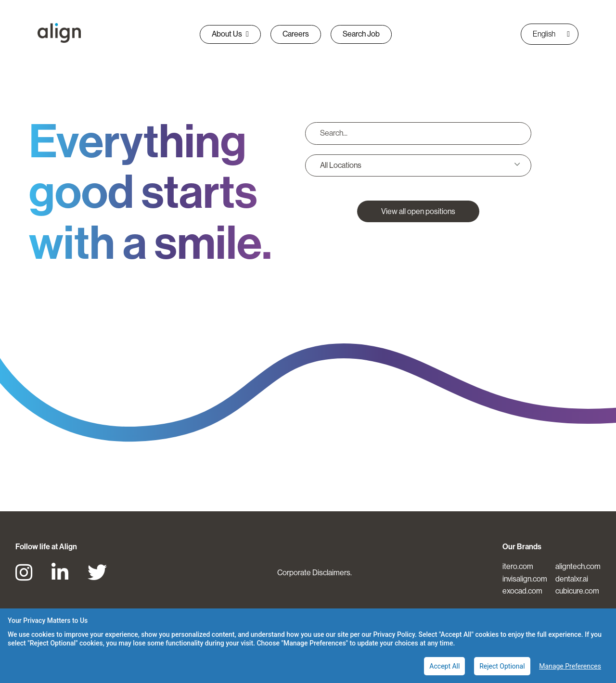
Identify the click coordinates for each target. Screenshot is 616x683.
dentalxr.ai (572, 579)
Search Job (361, 34)
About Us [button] (230, 34)
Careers (296, 34)
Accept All (444, 666)
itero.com (518, 566)
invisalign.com (525, 579)
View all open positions (418, 211)
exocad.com (522, 591)
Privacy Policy (394, 634)
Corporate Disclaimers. (314, 573)
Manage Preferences (570, 666)
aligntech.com (578, 566)
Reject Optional (502, 666)
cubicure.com (577, 591)
